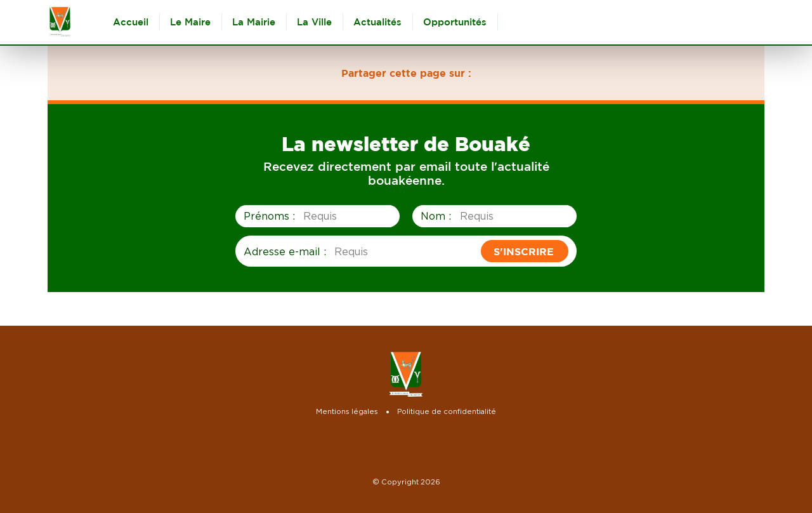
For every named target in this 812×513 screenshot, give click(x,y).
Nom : (436, 216)
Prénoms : (269, 216)
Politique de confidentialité (447, 411)
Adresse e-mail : (285, 251)
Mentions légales (347, 411)
